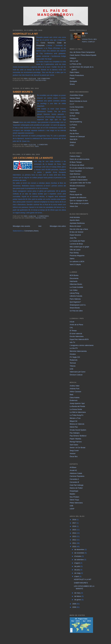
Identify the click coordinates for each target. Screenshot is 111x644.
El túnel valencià (76, 334)
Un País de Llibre (76, 311)
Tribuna (73, 366)
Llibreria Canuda (76, 296)
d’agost (77, 563)
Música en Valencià (77, 424)
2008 (74, 607)
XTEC (72, 145)
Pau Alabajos (75, 433)
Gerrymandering (76, 122)
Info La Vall (74, 61)
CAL (71, 328)
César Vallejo (75, 113)
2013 (74, 536)
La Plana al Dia (75, 64)
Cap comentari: (44, 79)
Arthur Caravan (75, 392)
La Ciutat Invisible (76, 287)
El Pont (72, 116)
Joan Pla (73, 238)
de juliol (77, 566)
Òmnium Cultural (76, 375)
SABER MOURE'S (23, 92)
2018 (74, 520)
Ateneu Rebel (75, 98)
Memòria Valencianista (78, 351)
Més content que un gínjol (79, 247)
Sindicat (73, 142)
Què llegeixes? (75, 302)
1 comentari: (43, 145)
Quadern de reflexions (78, 198)
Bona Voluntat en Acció (78, 101)
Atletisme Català (76, 473)
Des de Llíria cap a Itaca (79, 229)
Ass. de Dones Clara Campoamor (82, 52)
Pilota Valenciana (76, 503)
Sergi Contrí (74, 451)
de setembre (79, 560)
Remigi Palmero (76, 442)
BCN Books (74, 275)
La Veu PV (74, 348)
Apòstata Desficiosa (77, 223)
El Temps (73, 331)
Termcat (73, 363)
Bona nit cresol (75, 226)
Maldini (72, 494)
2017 (74, 523)
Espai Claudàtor (76, 171)
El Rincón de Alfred (77, 165)
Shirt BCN (73, 139)
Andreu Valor (75, 386)
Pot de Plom (74, 134)
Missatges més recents (21, 226)
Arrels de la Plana (76, 325)
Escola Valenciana (77, 336)
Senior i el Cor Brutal (77, 448)
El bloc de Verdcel (76, 232)
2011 (74, 543)
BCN (37, 146)
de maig (78, 573)
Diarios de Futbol (76, 488)
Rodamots (74, 360)
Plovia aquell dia (76, 195)
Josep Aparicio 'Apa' (77, 403)
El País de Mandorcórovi (56, 13)
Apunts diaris (75, 220)
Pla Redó (73, 131)
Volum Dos (74, 206)
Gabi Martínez (75, 174)
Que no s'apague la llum (79, 200)
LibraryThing (74, 293)
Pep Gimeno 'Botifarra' (78, 436)
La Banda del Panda (77, 406)
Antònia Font (75, 389)
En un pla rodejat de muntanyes (82, 168)
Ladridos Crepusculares (79, 180)
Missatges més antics (58, 226)
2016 (74, 526)
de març (78, 593)
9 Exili (72, 322)
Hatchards (74, 281)
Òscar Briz (74, 456)
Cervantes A (74, 479)
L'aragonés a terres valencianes (82, 345)
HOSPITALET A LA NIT (25, 34)
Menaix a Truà (75, 418)
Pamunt (73, 192)
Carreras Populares (77, 476)
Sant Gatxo (74, 445)
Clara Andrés (75, 398)
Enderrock (74, 400)
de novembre (80, 553)
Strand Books (75, 308)
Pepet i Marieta (75, 439)
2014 (74, 533)
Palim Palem (74, 72)
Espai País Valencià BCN (79, 339)
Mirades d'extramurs (77, 186)
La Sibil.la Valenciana (78, 412)
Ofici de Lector (75, 250)
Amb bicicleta (75, 217)
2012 (74, 540)
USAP (72, 509)
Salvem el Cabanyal (77, 136)
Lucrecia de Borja (76, 244)
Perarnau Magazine (77, 256)
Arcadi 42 (73, 470)
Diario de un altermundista (80, 159)
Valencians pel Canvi (77, 372)
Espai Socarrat (75, 235)
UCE (71, 369)
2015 (74, 530)
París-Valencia (75, 299)
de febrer (78, 596)
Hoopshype (74, 491)
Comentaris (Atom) (31, 231)
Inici (40, 226)
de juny (77, 570)
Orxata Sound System (78, 430)
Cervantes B (74, 482)
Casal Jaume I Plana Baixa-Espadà (83, 55)
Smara (72, 84)
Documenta (74, 278)
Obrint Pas (74, 427)
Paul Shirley (74, 253)
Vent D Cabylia (75, 264)
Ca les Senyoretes (77, 107)
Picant (72, 78)
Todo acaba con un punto (79, 203)
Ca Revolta (74, 110)
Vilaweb (16, 122)
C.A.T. (72, 104)
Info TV (72, 342)
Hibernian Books (76, 284)
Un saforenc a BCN (77, 261)
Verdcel (73, 453)
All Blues (73, 467)
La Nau (72, 128)
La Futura (73, 125)
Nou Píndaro (74, 497)
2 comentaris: (44, 216)
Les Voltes (74, 290)
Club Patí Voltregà (77, 485)
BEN (86, 33)
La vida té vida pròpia (78, 177)
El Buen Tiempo (76, 162)
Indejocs (73, 58)
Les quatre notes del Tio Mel (80, 183)
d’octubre (78, 556)
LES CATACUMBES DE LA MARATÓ (33, 158)
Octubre (73, 354)
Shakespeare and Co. (78, 305)
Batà (71, 395)
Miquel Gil (73, 421)
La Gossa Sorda (76, 409)
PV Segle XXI (75, 357)
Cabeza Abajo (75, 156)
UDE (71, 506)
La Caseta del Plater (77, 241)
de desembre (80, 549)
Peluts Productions (77, 75)
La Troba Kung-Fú (77, 415)
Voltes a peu (41, 80)
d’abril (77, 576)
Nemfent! (73, 189)
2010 (74, 547)
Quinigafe (73, 81)
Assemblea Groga (76, 95)
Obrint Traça (74, 500)
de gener (78, 600)
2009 (74, 604)
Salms (72, 259)
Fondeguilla (74, 119)
